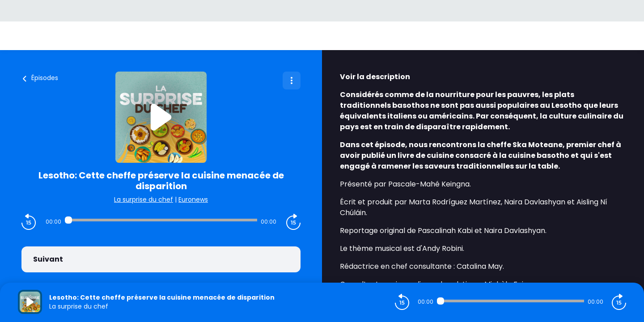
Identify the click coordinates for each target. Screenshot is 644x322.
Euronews (193, 199)
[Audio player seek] (161, 220)
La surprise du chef (144, 199)
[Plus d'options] (292, 80)
